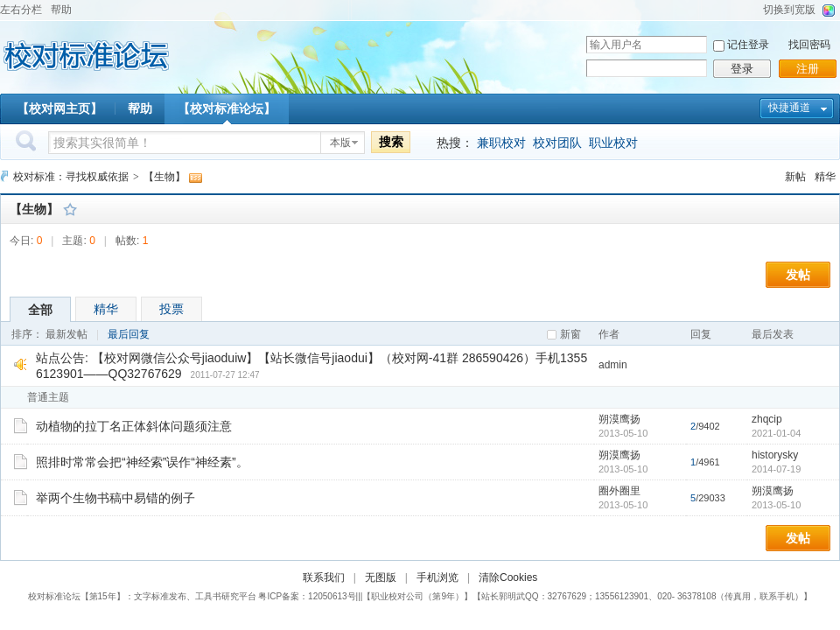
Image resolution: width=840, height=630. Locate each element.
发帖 (798, 275)
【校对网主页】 (59, 108)
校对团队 (557, 143)
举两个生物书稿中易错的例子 (115, 498)
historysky (775, 455)
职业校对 (613, 143)
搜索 (391, 142)
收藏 (70, 209)
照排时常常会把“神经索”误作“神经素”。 (142, 462)
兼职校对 (501, 143)
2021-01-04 (776, 433)
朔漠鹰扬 (619, 419)
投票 (171, 309)
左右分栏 (21, 10)
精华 (825, 177)
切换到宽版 (789, 10)
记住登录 (748, 45)
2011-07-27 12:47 (225, 375)
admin (613, 365)
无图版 (381, 577)
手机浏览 (437, 577)
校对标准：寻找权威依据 (71, 177)
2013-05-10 (776, 505)
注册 (808, 69)
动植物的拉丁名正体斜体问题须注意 (134, 426)
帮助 (61, 10)
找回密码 (809, 45)
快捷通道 (789, 108)
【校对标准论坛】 (227, 108)
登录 (742, 69)
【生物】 (164, 177)
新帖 (795, 177)
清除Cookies (508, 577)
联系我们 (324, 577)
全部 (40, 310)
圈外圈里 (619, 491)
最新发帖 (66, 334)
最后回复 (129, 334)
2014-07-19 (776, 469)
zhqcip (767, 419)
